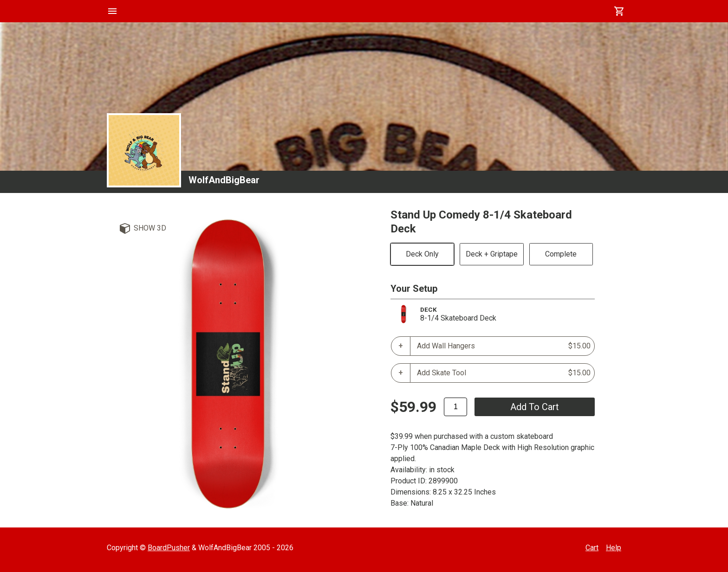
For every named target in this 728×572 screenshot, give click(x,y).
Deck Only (422, 254)
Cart (592, 548)
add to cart (535, 407)
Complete (561, 254)
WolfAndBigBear (224, 180)
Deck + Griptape (492, 254)
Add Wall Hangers (504, 346)
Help (614, 548)
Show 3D (150, 228)
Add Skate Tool (504, 373)
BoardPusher (169, 548)
